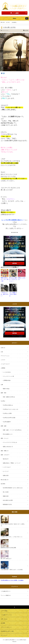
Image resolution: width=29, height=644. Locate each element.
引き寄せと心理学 (7, 413)
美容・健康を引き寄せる (9, 397)
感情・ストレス (5, 438)
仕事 (2, 385)
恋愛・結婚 (3, 426)
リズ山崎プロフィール (6, 615)
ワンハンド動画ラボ (6, 595)
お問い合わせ (4, 619)
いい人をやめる (7, 372)
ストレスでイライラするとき (10, 442)
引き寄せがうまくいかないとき (11, 409)
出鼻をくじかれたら (22, 279)
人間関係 (3, 368)
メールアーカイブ (5, 364)
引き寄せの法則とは (8, 405)
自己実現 (8, 22)
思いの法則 (6, 492)
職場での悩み (6, 389)
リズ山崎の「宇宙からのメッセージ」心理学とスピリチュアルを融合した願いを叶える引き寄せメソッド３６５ (15, 244)
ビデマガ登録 (4, 611)
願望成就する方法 (7, 504)
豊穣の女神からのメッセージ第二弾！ (5, 279)
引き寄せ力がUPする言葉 (9, 418)
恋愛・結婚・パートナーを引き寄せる (12, 430)
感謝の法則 (6, 496)
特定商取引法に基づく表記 (7, 631)
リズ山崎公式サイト (6, 591)
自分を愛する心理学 (8, 500)
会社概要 (3, 623)
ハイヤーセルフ (7, 467)
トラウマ (3, 360)
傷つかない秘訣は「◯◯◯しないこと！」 (13, 279)
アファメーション (5, 356)
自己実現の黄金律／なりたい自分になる (13, 488)
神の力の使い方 (5, 480)
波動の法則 (6, 475)
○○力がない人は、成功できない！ (5, 294)
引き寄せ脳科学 (7, 422)
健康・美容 (3, 393)
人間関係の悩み (7, 380)
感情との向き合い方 (8, 447)
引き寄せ (3, 401)
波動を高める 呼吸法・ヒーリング (12, 463)
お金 (2, 352)
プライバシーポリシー (6, 627)
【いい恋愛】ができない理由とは (13, 294)
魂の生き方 (6, 459)
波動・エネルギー (5, 455)
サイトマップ (4, 635)
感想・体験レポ (5, 451)
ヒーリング (6, 471)
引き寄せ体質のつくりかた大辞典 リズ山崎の (12, 580)
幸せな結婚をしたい (8, 434)
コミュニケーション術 (8, 376)
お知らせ (3, 348)
